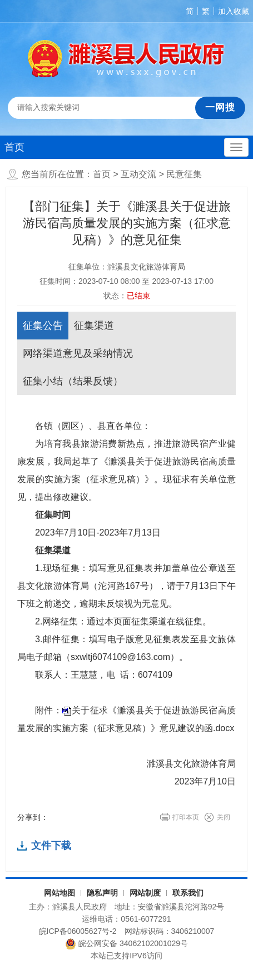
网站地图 (59, 893)
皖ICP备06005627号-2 (78, 931)
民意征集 (184, 174)
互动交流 (138, 174)
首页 (14, 147)
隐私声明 (102, 893)
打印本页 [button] (186, 817)
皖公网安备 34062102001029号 (126, 944)
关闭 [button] (224, 817)
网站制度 (145, 893)
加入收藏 (234, 11)
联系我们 (188, 893)
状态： (127, 296)
